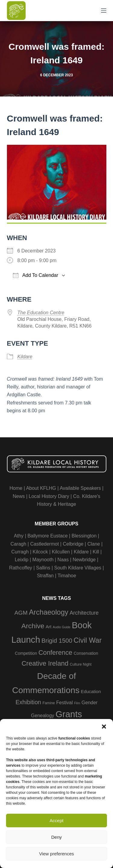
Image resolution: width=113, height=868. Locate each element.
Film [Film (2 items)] (77, 703)
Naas (63, 560)
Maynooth (43, 560)
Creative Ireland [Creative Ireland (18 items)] (45, 663)
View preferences (57, 854)
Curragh (20, 552)
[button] (104, 727)
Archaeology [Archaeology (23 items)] (49, 612)
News (19, 496)
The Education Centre (41, 313)
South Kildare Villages (78, 568)
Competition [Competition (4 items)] (26, 653)
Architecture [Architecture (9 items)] (84, 613)
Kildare (25, 357)
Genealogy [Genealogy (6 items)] (43, 716)
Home (16, 488)
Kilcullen (61, 552)
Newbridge (84, 560)
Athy (19, 536)
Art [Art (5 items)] (49, 627)
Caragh (18, 544)
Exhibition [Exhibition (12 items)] (28, 702)
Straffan (45, 576)
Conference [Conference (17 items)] (55, 653)
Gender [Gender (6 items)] (90, 703)
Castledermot (44, 544)
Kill (96, 552)
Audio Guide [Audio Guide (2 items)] (62, 627)
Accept (57, 820)
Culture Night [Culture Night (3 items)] (80, 664)
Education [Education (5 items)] (91, 691)
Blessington (84, 536)
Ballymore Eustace (47, 536)
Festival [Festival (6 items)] (65, 703)
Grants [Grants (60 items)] (69, 714)
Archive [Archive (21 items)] (33, 626)
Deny (56, 837)
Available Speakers (80, 488)
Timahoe (67, 576)
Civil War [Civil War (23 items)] (88, 640)
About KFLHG (41, 488)
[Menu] (104, 11)
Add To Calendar (36, 275)
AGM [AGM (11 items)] (21, 613)
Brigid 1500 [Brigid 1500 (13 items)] (57, 641)
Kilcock (40, 552)
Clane (94, 544)
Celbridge (73, 544)
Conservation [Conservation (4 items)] (86, 653)
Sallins (43, 568)
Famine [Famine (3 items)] (49, 703)
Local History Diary (49, 496)
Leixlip (22, 560)
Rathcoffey (20, 568)
